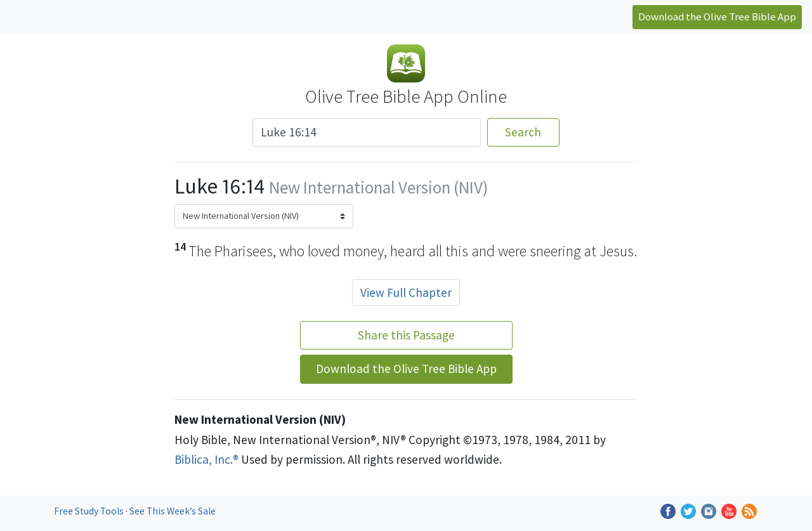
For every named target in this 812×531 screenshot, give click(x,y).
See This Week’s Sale (173, 511)
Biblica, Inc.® (206, 459)
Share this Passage (406, 335)
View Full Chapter (406, 292)
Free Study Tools (90, 511)
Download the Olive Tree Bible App (717, 16)
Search (523, 132)
